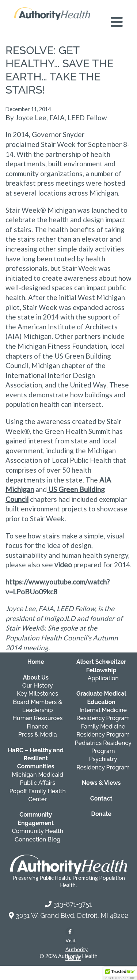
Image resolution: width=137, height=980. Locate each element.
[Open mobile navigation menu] (117, 22)
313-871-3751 (73, 904)
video (62, 565)
